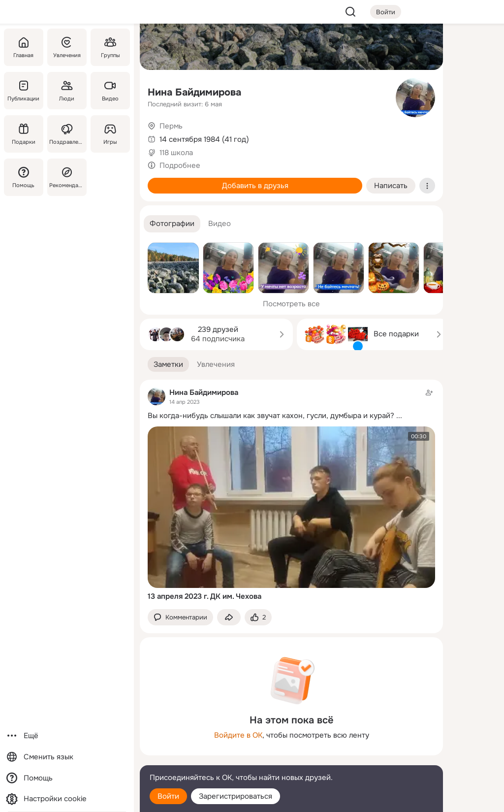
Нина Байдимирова (194, 92)
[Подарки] (24, 134)
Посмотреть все (291, 304)
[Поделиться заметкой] (229, 617)
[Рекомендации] (67, 177)
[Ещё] (67, 736)
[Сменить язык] (67, 757)
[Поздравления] (67, 134)
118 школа (176, 153)
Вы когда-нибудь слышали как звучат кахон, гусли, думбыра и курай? (271, 416)
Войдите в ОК (238, 735)
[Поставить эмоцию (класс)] (258, 617)
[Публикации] (24, 91)
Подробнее (180, 165)
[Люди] (67, 91)
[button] (172, 224)
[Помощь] (24, 177)
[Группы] (110, 47)
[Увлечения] (67, 47)
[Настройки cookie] (67, 799)
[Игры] (110, 134)
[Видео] (110, 91)
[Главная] (24, 47)
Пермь (171, 126)
